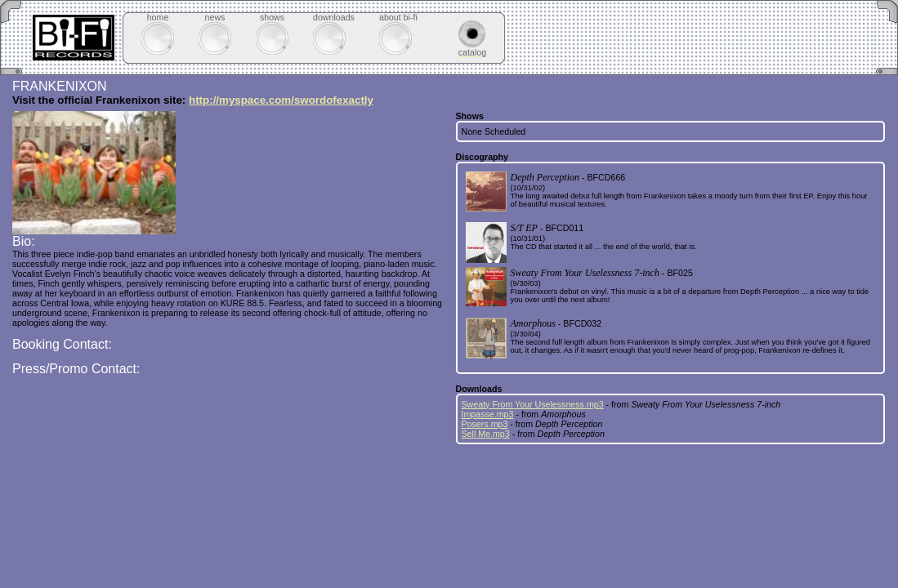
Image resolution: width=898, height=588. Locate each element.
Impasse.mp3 (488, 414)
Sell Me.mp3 (486, 434)
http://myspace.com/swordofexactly (281, 100)
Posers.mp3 (485, 424)
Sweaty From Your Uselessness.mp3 (533, 404)
